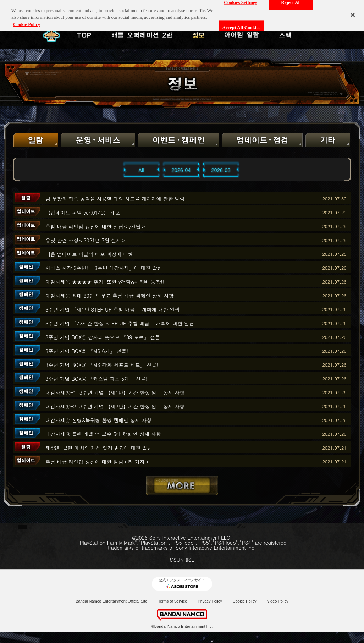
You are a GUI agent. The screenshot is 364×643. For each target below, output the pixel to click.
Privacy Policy (210, 601)
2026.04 (181, 170)
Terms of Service (172, 601)
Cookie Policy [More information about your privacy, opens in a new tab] (27, 21)
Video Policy (277, 601)
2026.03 (221, 170)
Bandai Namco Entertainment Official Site (111, 601)
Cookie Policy (245, 601)
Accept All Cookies (241, 24)
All (142, 170)
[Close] (353, 11)
